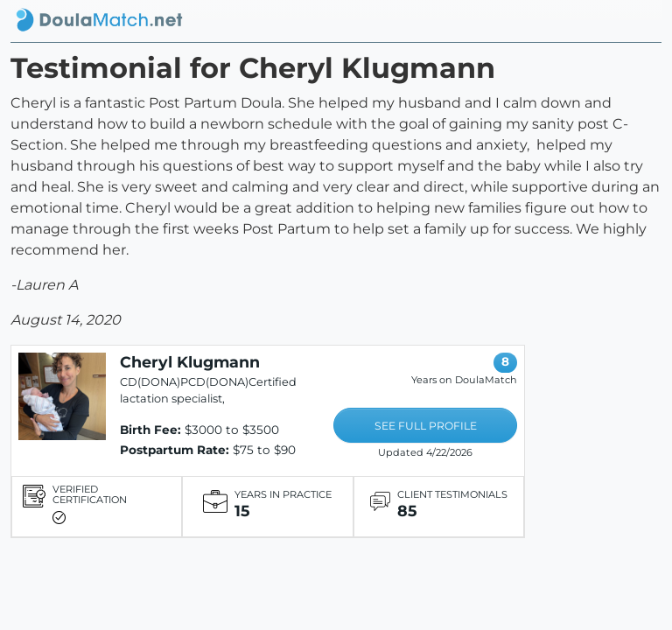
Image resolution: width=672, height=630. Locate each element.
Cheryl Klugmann (190, 362)
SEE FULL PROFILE (426, 426)
